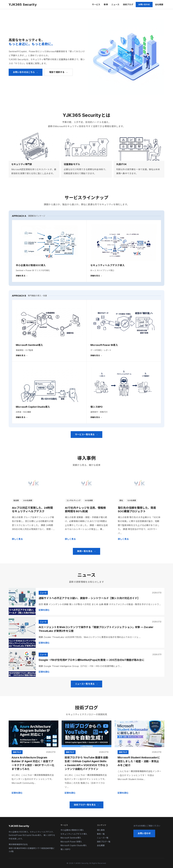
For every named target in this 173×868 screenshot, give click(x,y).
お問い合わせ (144, 4)
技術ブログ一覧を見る (85, 805)
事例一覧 (101, 834)
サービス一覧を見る (85, 434)
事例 (106, 5)
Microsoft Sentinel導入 (71, 838)
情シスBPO (65, 849)
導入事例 (101, 830)
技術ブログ (128, 5)
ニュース (115, 5)
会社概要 (159, 5)
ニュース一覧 (103, 838)
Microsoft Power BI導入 (71, 842)
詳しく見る (17, 539)
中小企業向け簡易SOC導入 (72, 830)
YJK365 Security (23, 5)
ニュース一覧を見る (85, 684)
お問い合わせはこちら (24, 72)
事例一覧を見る (85, 551)
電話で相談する (57, 72)
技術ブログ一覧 (104, 842)
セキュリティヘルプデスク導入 (74, 834)
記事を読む (44, 610)
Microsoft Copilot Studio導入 (74, 845)
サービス (96, 5)
